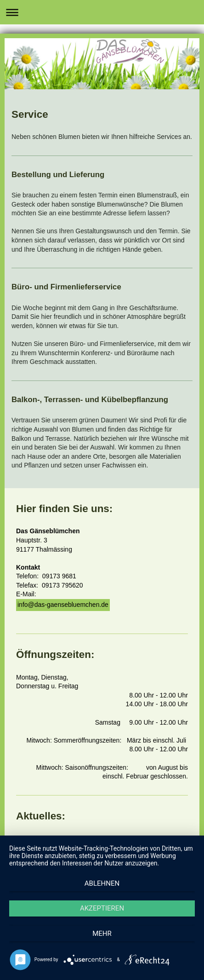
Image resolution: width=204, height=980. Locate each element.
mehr (102, 934)
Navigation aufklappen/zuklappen (102, 12)
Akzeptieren (102, 908)
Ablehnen (102, 883)
